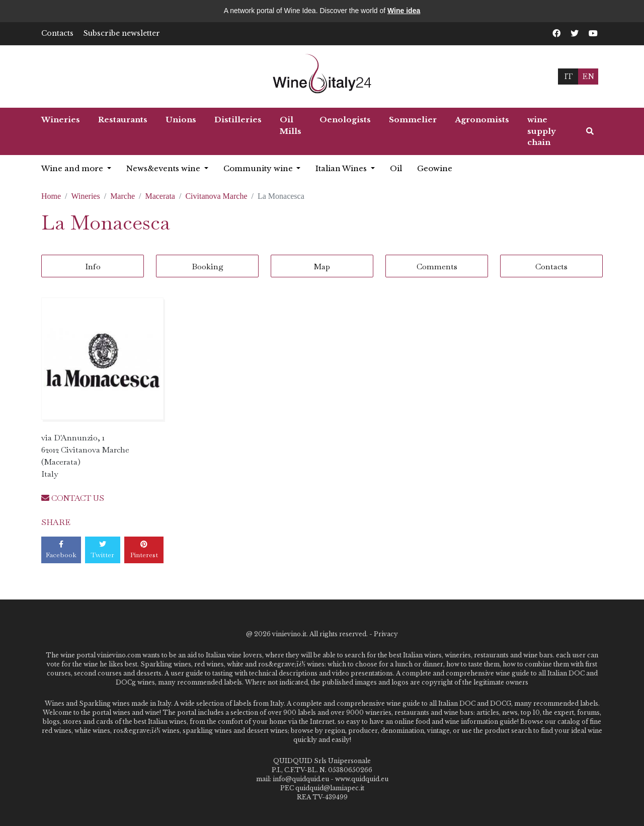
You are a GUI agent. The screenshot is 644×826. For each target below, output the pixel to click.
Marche (123, 196)
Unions (181, 120)
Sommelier (413, 120)
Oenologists (345, 120)
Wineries (61, 120)
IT (568, 76)
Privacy (386, 634)
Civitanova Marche (216, 196)
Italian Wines (342, 168)
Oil (396, 168)
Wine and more (73, 168)
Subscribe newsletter (122, 33)
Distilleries (238, 120)
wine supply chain (542, 131)
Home (51, 196)
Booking (208, 267)
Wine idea (404, 11)
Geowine (435, 168)
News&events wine (164, 168)
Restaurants (123, 120)
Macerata (160, 196)
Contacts (57, 33)
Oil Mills (291, 125)
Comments (437, 267)
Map (322, 267)
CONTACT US (73, 498)
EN (588, 76)
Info (93, 267)
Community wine (259, 168)
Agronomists (482, 120)
